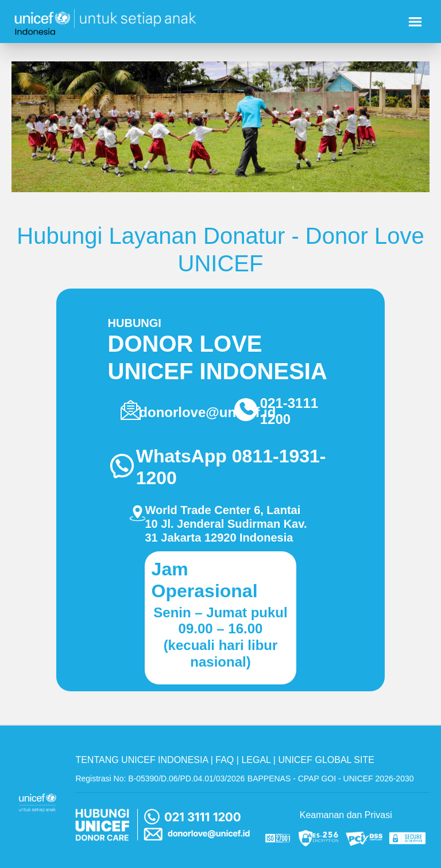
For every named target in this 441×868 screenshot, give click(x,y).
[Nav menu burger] (415, 22)
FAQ (225, 760)
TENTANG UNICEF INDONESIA (142, 760)
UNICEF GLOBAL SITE (326, 760)
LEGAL (256, 760)
